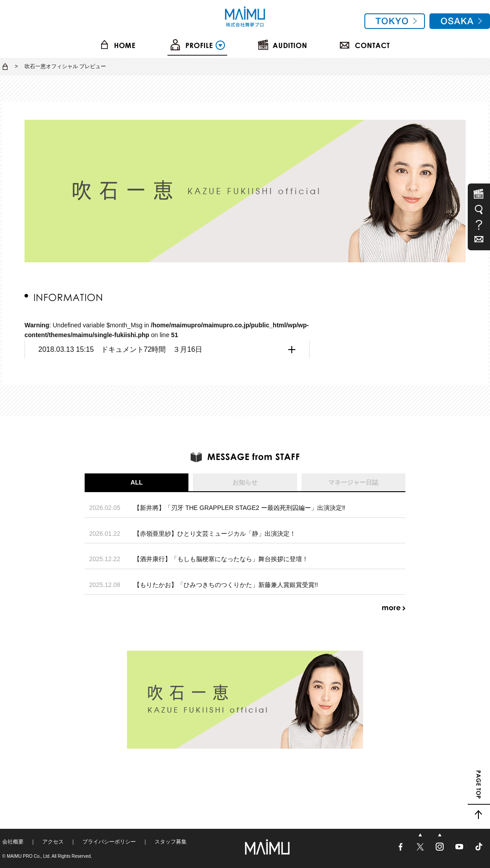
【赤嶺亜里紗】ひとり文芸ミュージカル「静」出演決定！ (215, 534)
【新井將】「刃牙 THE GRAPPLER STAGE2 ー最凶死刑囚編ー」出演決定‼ (239, 508)
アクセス (53, 842)
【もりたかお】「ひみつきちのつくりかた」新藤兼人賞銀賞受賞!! (226, 585)
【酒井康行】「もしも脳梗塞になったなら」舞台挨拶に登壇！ (221, 559)
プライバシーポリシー (109, 842)
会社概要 (13, 842)
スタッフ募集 (171, 842)
